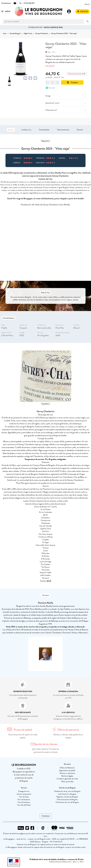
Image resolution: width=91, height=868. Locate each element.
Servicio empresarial (24, 794)
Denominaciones (63, 130)
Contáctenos (46, 816)
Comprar (72, 82)
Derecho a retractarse (67, 773)
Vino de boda (24, 797)
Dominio (80, 130)
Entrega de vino (24, 791)
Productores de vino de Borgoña (67, 802)
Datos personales (67, 781)
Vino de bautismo (24, 800)
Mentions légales (67, 776)
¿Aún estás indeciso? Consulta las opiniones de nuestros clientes (46, 751)
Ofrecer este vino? (66, 110)
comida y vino (26, 130)
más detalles (50, 66)
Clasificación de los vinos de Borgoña (67, 791)
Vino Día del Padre (24, 805)
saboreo (11, 130)
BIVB (49, 581)
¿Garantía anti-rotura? (66, 103)
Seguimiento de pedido (67, 770)
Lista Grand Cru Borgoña (67, 794)
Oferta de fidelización (67, 768)
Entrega (66, 96)
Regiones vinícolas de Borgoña (67, 797)
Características (44, 130)
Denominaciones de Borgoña (67, 800)
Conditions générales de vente (67, 779)
